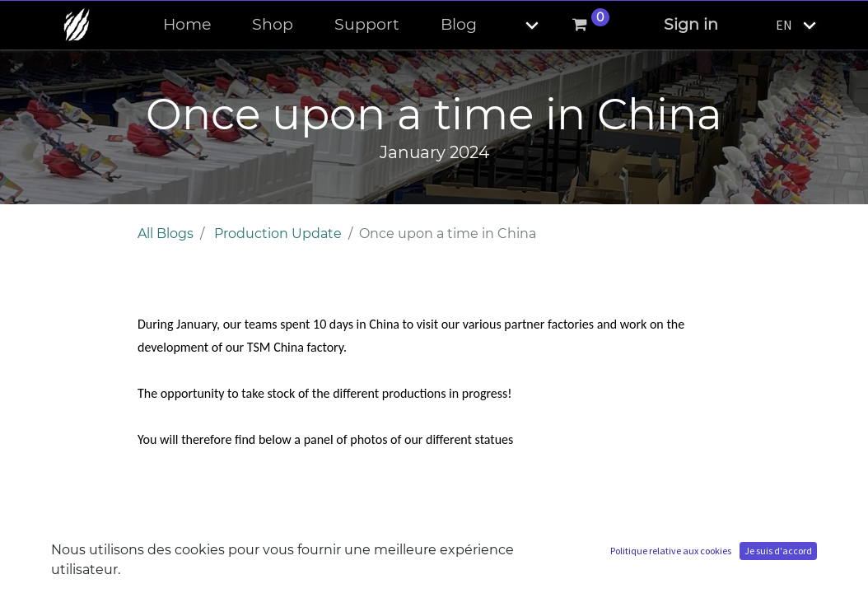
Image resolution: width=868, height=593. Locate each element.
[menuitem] (187, 25)
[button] (518, 25)
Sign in (691, 24)
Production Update (278, 233)
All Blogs (166, 233)
